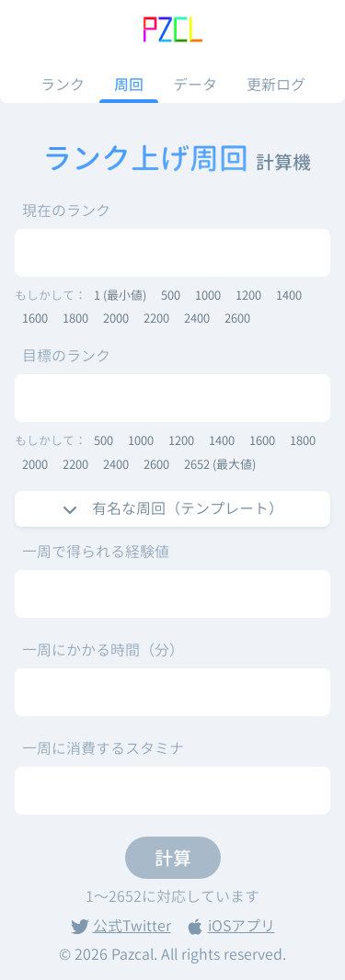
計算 (173, 858)
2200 (156, 318)
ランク (63, 85)
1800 (75, 318)
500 (171, 295)
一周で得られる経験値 (96, 552)
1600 (35, 318)
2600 (237, 318)
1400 (289, 295)
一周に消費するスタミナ (103, 748)
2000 (116, 318)
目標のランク (66, 356)
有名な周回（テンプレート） (173, 508)
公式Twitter (121, 926)
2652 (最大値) (220, 464)
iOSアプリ (230, 926)
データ (195, 85)
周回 (129, 85)
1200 (248, 295)
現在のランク (66, 211)
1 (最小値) (120, 295)
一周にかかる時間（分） (103, 650)
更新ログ (276, 85)
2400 (197, 318)
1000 (208, 295)
